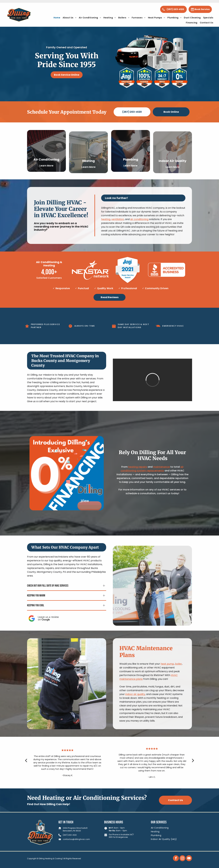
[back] (26, 765)
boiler (178, 675)
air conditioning (139, 224)
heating (106, 224)
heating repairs (138, 467)
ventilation (118, 224)
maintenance (161, 467)
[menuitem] (57, 18)
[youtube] (189, 859)
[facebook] (176, 859)
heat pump (167, 675)
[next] (193, 765)
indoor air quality (135, 705)
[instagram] (182, 859)
